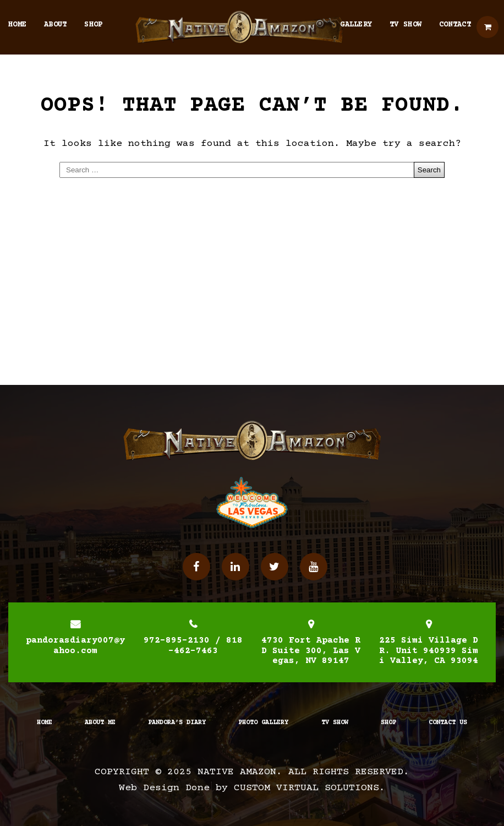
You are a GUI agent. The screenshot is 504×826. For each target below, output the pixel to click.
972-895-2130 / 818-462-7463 (193, 645)
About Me (100, 723)
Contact (455, 25)
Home (17, 25)
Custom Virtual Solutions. (309, 788)
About (55, 25)
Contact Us (448, 723)
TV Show (406, 25)
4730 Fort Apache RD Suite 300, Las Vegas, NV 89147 (311, 651)
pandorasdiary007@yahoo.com (75, 645)
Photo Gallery (263, 723)
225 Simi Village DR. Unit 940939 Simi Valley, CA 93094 (429, 651)
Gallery (356, 25)
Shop (93, 25)
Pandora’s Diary (177, 723)
